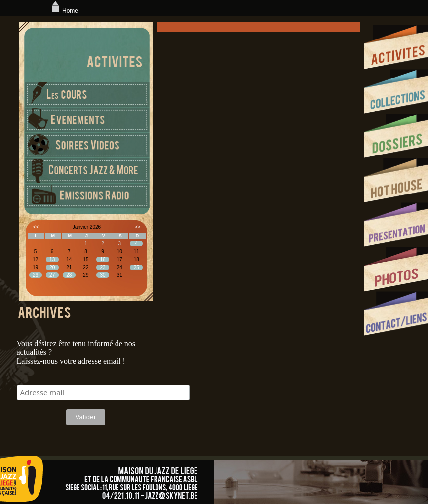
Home (64, 11)
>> (137, 227)
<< (36, 227)
